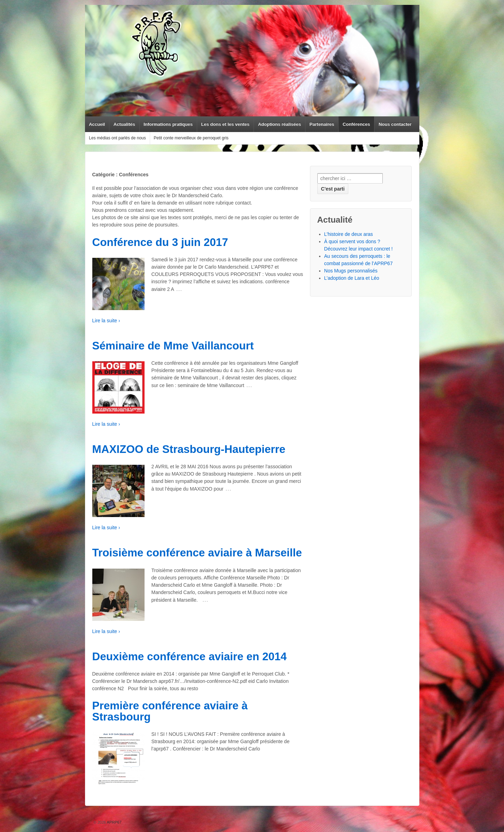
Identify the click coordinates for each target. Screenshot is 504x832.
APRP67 (114, 822)
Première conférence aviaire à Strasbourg (170, 711)
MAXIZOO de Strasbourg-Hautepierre (189, 449)
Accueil (97, 124)
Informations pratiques (168, 124)
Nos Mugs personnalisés (351, 271)
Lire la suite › (106, 321)
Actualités (124, 124)
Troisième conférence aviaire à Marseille (197, 553)
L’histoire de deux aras (349, 234)
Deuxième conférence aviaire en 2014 (190, 656)
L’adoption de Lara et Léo (352, 278)
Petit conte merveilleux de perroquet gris (191, 138)
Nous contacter (395, 124)
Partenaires (322, 124)
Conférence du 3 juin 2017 (160, 242)
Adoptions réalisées (280, 124)
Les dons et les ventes (226, 124)
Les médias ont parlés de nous (117, 138)
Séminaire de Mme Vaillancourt (173, 346)
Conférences (356, 124)
